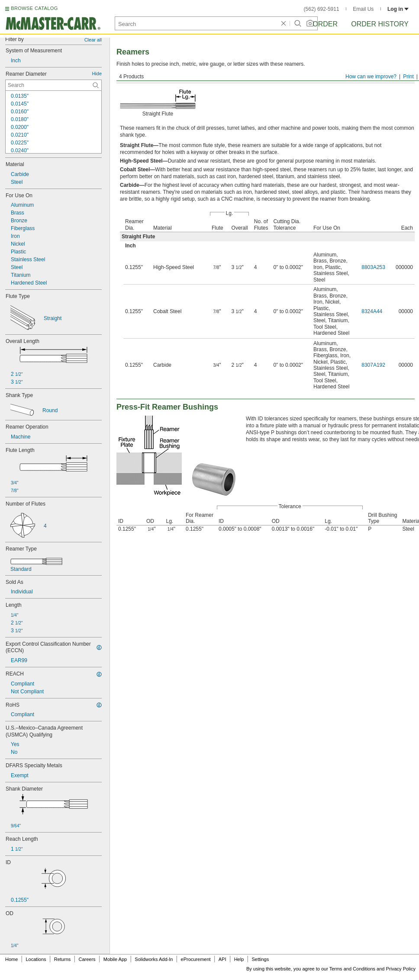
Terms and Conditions (352, 969)
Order (325, 24)
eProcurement (196, 959)
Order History (380, 24)
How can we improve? (371, 77)
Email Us (363, 9)
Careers (87, 959)
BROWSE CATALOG (34, 8)
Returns (63, 959)
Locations (36, 959)
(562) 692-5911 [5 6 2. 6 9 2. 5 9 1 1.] (322, 9)
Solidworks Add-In (154, 959)
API (222, 959)
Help (239, 959)
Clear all (93, 40)
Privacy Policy (401, 969)
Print (408, 77)
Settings (260, 959)
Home (11, 959)
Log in (398, 9)
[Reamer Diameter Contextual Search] (53, 85)
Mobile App (115, 959)
